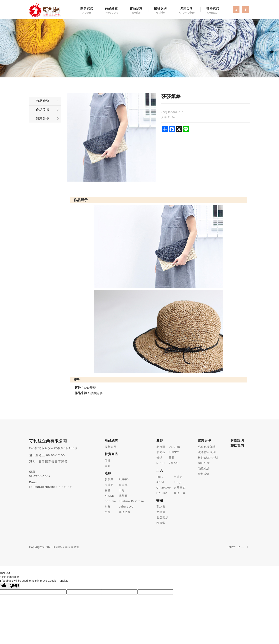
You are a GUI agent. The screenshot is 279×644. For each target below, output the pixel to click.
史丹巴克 (180, 488)
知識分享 (187, 11)
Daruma (110, 501)
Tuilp (160, 477)
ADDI (160, 482)
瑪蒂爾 (123, 496)
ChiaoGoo (164, 488)
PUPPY (124, 479)
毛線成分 (204, 468)
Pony (177, 482)
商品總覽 (112, 11)
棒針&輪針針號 (208, 458)
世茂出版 (162, 517)
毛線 (108, 460)
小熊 (108, 512)
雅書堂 (161, 523)
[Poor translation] (14, 586)
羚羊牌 (123, 485)
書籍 (108, 466)
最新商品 (111, 447)
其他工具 (180, 493)
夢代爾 (109, 479)
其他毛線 (125, 512)
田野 (122, 490)
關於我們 (87, 11)
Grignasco (126, 507)
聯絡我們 (213, 11)
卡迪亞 (109, 485)
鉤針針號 (204, 463)
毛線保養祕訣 (207, 447)
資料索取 (204, 474)
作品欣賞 (136, 11)
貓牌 (108, 490)
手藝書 (161, 512)
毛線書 (161, 507)
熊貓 (108, 507)
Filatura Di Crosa (131, 501)
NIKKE (109, 496)
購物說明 (161, 11)
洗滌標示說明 (207, 452)
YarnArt (174, 463)
